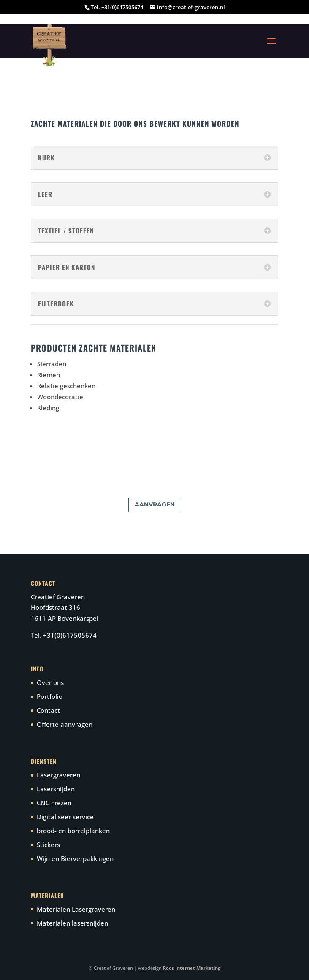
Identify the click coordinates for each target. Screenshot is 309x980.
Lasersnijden (56, 789)
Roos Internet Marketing (192, 968)
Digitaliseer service (65, 817)
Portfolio (50, 696)
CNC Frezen (54, 803)
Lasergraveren (58, 775)
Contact (48, 710)
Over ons (50, 682)
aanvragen (155, 504)
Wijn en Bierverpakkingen (75, 858)
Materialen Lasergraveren (76, 909)
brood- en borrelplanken (73, 831)
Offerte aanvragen (65, 724)
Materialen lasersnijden (72, 923)
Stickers (48, 845)
